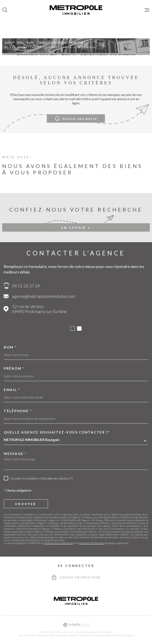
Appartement (77, 42)
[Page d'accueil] (76, 10)
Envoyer (26, 504)
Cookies (129, 635)
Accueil (9, 42)
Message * (15, 454)
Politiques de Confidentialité (59, 543)
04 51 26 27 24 (26, 286)
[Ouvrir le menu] (147, 10)
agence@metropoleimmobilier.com (44, 296)
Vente (20, 42)
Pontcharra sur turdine (52, 42)
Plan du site (46, 635)
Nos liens (96, 635)
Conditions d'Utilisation (92, 543)
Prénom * (14, 368)
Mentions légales (66, 635)
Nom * (10, 347)
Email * (12, 390)
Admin (83, 635)
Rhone (30, 42)
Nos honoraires (28, 635)
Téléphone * (18, 411)
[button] (73, 328)
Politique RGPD (113, 635)
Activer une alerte (76, 118)
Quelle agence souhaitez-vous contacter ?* (57, 432)
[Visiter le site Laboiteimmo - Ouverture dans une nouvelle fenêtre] (76, 625)
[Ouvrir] (5, 10)
